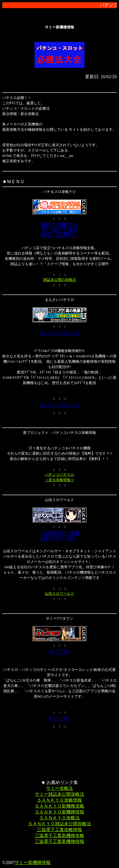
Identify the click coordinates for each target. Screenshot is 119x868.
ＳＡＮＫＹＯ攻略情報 (60, 800)
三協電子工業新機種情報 (60, 841)
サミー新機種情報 (33, 863)
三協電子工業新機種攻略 (60, 836)
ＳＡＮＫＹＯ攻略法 (60, 818)
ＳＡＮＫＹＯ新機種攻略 (60, 806)
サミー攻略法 (60, 788)
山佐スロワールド (60, 593)
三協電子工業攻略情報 (60, 830)
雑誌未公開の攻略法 (60, 280)
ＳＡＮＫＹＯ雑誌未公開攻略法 (60, 824)
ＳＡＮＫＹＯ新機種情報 (60, 812)
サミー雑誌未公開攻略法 (60, 794)
